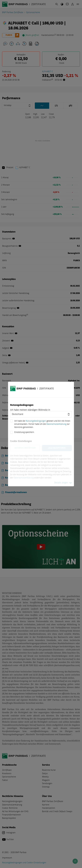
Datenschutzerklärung (56, 424)
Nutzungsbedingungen (36, 421)
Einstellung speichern (24, 432)
